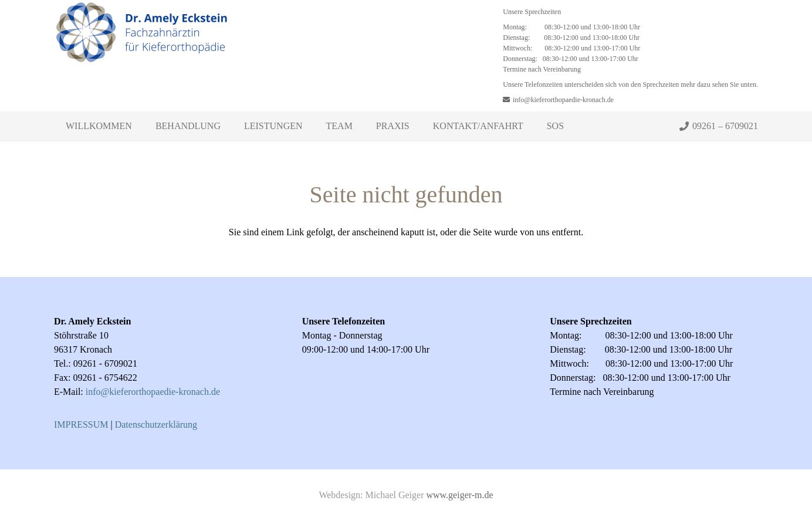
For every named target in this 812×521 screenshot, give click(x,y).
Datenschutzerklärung (156, 424)
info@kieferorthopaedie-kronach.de (153, 392)
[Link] (142, 56)
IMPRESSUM (81, 424)
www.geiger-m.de (459, 495)
